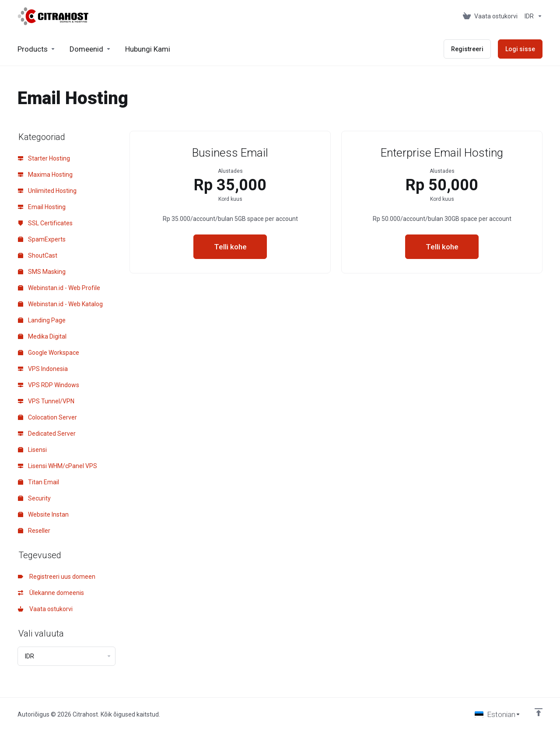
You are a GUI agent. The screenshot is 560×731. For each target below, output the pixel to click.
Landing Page (42, 320)
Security (34, 498)
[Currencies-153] (532, 16)
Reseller (34, 531)
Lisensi (32, 450)
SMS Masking (42, 272)
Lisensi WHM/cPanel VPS (58, 466)
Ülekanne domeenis (51, 593)
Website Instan (43, 514)
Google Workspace (49, 353)
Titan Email (38, 482)
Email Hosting (42, 207)
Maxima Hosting (45, 175)
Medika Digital (42, 336)
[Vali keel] (498, 714)
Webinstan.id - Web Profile (59, 288)
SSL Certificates (45, 223)
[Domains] (90, 49)
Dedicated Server (47, 434)
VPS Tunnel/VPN (46, 401)
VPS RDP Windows (49, 385)
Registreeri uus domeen (57, 577)
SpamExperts (42, 239)
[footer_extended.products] (37, 49)
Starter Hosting (44, 158)
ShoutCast (38, 255)
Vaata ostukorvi (45, 609)
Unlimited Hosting (47, 191)
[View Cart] (490, 16)
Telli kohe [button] (230, 247)
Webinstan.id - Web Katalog (60, 304)
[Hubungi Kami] (148, 49)
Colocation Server (47, 417)
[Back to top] (539, 712)
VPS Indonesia (43, 369)
